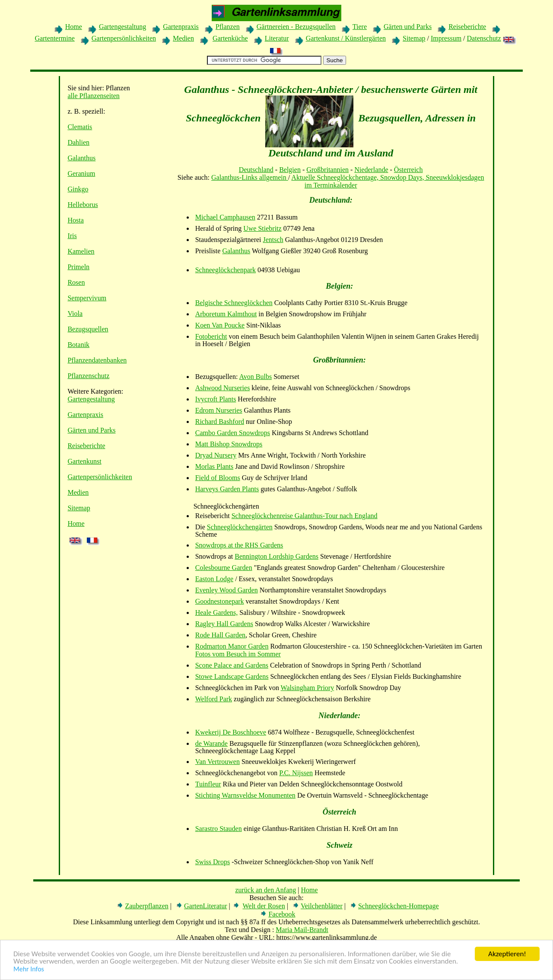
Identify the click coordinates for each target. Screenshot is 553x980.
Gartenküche (230, 38)
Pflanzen (228, 27)
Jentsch (273, 240)
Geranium (81, 173)
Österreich (408, 170)
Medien (183, 38)
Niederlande (371, 170)
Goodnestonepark (220, 601)
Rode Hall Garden (220, 635)
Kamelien (81, 251)
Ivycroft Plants (216, 399)
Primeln (78, 267)
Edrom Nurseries (219, 410)
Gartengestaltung (122, 27)
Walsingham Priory (308, 688)
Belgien (290, 170)
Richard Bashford (220, 422)
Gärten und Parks (408, 27)
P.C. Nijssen (296, 773)
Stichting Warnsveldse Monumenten (245, 795)
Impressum (446, 38)
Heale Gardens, (217, 612)
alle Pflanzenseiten (93, 96)
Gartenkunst (84, 461)
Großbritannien (327, 170)
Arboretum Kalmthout (226, 314)
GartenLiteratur (206, 906)
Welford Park (214, 699)
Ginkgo (78, 189)
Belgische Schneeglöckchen (234, 303)
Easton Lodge (214, 579)
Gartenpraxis (181, 27)
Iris (72, 236)
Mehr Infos (29, 969)
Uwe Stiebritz (262, 228)
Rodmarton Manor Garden (232, 646)
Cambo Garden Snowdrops (233, 433)
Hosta (75, 220)
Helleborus (83, 205)
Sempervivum (87, 298)
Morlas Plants (214, 466)
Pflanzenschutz (88, 376)
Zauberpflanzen (146, 906)
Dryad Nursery (216, 455)
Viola (75, 313)
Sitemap (414, 38)
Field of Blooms (218, 478)
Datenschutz (484, 38)
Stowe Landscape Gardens (232, 676)
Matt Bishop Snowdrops (229, 444)
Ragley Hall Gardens (224, 624)
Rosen (76, 282)
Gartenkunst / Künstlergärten (346, 38)
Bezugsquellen (88, 329)
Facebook (282, 914)
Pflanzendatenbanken (97, 360)
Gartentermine (54, 38)
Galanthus (81, 158)
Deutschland (256, 170)
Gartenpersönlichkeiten (124, 38)
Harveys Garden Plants (227, 489)
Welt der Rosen (264, 906)
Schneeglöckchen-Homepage (399, 906)
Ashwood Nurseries (223, 388)
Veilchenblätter (322, 906)
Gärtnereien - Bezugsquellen (296, 27)
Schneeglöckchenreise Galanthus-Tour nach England (305, 516)
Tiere (360, 27)
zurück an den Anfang (265, 890)
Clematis (80, 127)
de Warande (211, 743)
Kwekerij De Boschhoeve (231, 732)
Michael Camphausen (225, 217)
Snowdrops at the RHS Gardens (239, 545)
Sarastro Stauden (219, 829)
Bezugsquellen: (217, 377)
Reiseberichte (467, 27)
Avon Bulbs (255, 377)
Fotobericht (211, 336)
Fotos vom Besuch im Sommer (238, 654)
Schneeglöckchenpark (226, 270)
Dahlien (78, 142)
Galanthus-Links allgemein (250, 177)
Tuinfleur (208, 784)
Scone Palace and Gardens (232, 665)
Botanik (78, 345)
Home (74, 27)
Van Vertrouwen (218, 762)
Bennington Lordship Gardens (276, 556)
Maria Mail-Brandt (302, 930)
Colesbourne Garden (224, 568)
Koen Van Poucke (220, 325)
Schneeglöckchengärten (240, 527)
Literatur (277, 38)
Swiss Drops (213, 862)
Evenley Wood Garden (227, 590)
